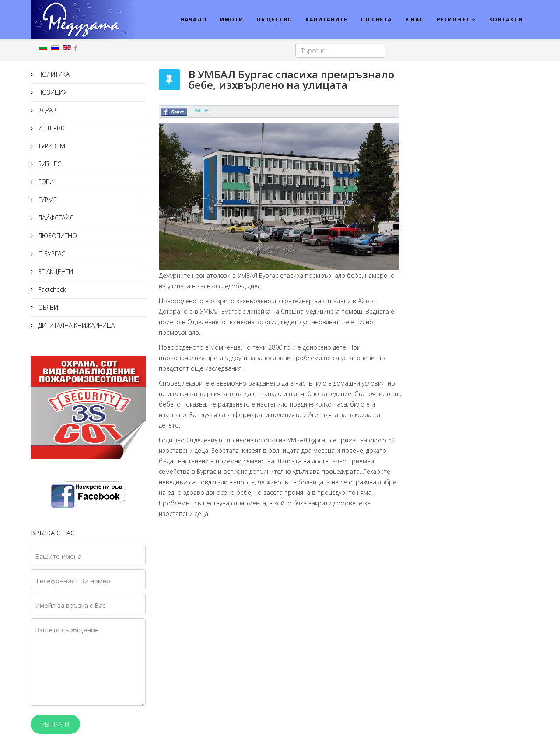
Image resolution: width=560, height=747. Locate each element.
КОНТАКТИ (506, 19)
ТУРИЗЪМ (51, 146)
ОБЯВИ (47, 307)
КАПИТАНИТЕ (327, 19)
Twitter (201, 110)
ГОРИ (45, 182)
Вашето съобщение (67, 630)
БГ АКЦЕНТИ (55, 272)
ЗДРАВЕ (48, 110)
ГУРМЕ (47, 200)
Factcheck (51, 289)
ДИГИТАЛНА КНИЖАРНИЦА (75, 325)
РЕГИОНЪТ (453, 19)
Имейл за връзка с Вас (70, 605)
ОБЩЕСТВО (274, 19)
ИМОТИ (232, 19)
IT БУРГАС (51, 254)
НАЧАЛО (194, 19)
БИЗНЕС (49, 164)
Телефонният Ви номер (73, 581)
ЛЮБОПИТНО (57, 236)
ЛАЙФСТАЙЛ (55, 218)
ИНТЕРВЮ (52, 128)
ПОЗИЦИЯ (52, 92)
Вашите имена (58, 556)
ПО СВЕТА (376, 19)
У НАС (414, 19)
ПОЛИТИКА (53, 74)
